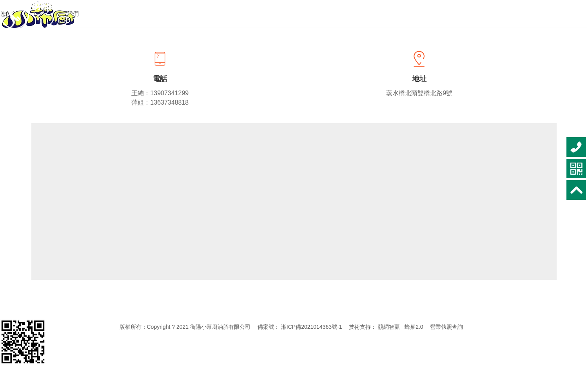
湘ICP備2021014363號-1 (312, 327)
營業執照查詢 (446, 327)
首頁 (40, 14)
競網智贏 (389, 327)
